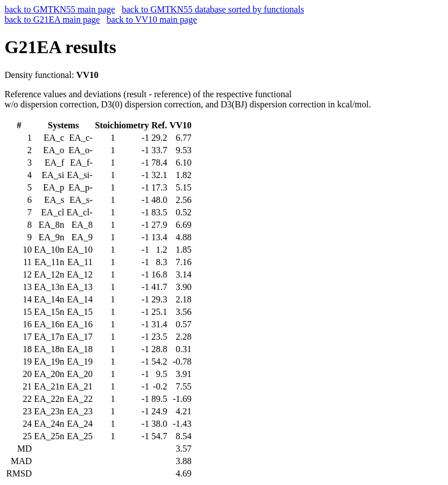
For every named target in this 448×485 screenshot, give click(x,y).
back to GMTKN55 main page (60, 9)
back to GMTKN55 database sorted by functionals (213, 9)
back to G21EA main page (52, 20)
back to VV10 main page (152, 20)
